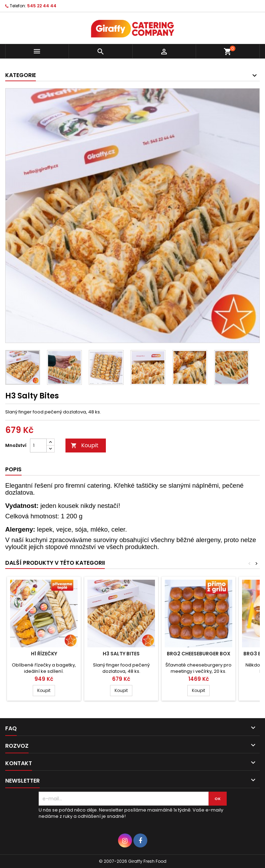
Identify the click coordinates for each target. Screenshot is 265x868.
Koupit (85, 445)
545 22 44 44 (42, 6)
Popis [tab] (13, 469)
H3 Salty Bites (121, 654)
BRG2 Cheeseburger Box (199, 654)
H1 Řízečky (44, 654)
